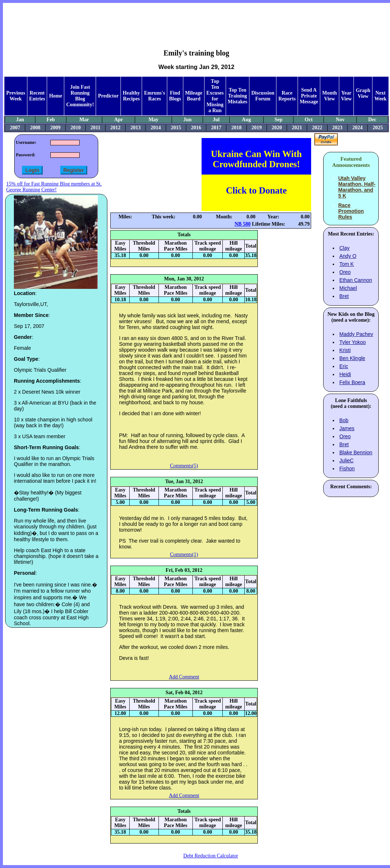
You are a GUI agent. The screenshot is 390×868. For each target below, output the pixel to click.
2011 (95, 128)
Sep (279, 120)
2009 (56, 128)
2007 (15, 128)
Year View (347, 96)
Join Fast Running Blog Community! (80, 96)
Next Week (380, 96)
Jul (216, 120)
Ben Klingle (352, 358)
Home (56, 96)
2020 (277, 128)
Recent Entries (37, 96)
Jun (188, 120)
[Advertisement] (196, 20)
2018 (237, 128)
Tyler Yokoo (352, 342)
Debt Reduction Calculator (211, 856)
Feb (51, 120)
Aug (246, 120)
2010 (76, 128)
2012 (115, 128)
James (347, 428)
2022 (317, 128)
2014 (156, 128)
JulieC (346, 460)
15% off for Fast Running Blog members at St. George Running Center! (54, 187)
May (154, 120)
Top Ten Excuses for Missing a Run (215, 96)
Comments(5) (184, 466)
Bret (344, 296)
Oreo (345, 272)
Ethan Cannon (356, 280)
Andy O (348, 256)
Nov (340, 120)
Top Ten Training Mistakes (238, 96)
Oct (309, 120)
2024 (357, 128)
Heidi (345, 374)
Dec (372, 120)
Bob (344, 420)
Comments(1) (184, 555)
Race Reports (287, 96)
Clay (344, 248)
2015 (176, 128)
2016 (196, 128)
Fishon (347, 469)
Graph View (363, 93)
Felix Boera (352, 382)
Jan (20, 120)
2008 (35, 128)
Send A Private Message (309, 96)
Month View (329, 96)
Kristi (345, 350)
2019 (257, 128)
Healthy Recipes (131, 96)
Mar (84, 120)
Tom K (347, 264)
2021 (297, 128)
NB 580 (242, 224)
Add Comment (184, 677)
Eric (344, 366)
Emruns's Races (154, 96)
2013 (135, 128)
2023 (337, 128)
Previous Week (16, 96)
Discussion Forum (263, 96)
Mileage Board (194, 96)
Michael (348, 288)
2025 (378, 128)
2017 (216, 128)
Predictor (108, 96)
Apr (119, 120)
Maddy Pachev (356, 334)
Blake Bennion (356, 452)
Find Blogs (175, 96)
